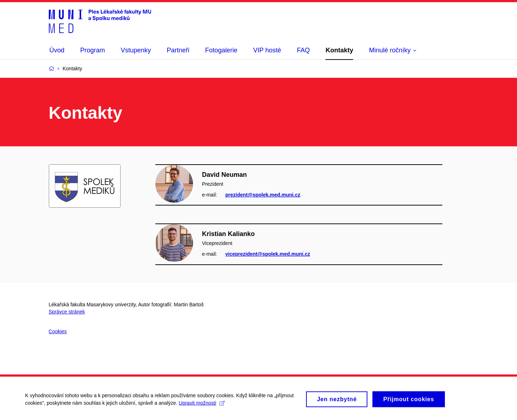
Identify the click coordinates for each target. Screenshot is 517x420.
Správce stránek (67, 312)
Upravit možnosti (201, 405)
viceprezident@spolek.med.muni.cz (268, 254)
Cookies (58, 331)
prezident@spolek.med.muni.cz (263, 195)
